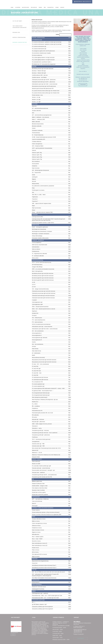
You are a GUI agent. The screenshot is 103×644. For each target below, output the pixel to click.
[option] (20, 627)
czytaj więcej (81, 638)
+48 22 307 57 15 (87, 2)
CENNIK (57, 7)
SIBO (45, 7)
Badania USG (16, 33)
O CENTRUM (18, 7)
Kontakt (62, 7)
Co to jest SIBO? (17, 21)
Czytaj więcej (83, 85)
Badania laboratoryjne (20, 42)
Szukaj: (57, 35)
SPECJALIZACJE (34, 7)
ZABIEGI (40, 7)
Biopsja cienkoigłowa (19, 38)
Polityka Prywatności (79, 634)
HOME (12, 7)
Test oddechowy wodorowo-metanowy (20, 27)
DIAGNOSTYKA (51, 7)
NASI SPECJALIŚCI (26, 7)
